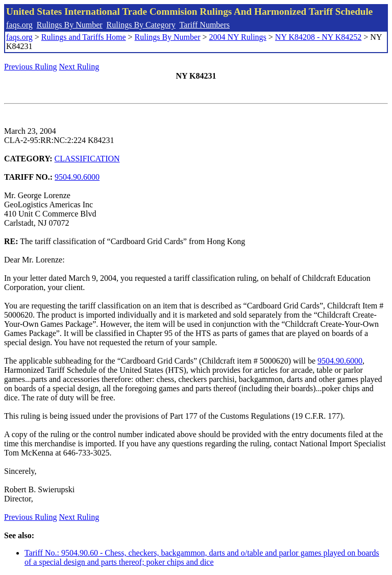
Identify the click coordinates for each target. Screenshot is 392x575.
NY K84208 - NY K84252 (318, 37)
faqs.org (19, 25)
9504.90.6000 (77, 177)
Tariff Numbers (204, 25)
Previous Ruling (31, 67)
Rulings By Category (141, 25)
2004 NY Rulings (238, 37)
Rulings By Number (70, 25)
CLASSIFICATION (87, 159)
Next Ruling (79, 67)
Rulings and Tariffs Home (84, 37)
